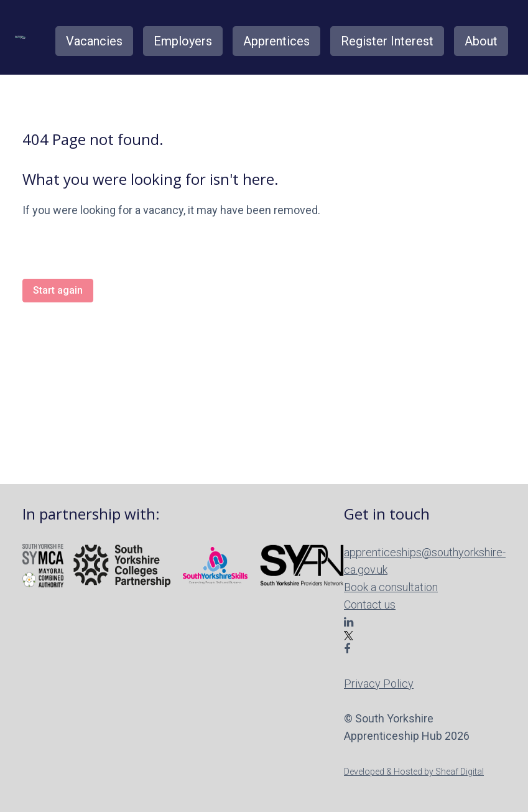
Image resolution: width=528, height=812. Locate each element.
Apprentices (276, 41)
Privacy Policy (379, 684)
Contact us (370, 604)
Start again (58, 290)
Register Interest (387, 41)
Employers (183, 41)
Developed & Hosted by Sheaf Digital (414, 772)
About (481, 41)
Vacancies (94, 41)
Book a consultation (391, 587)
